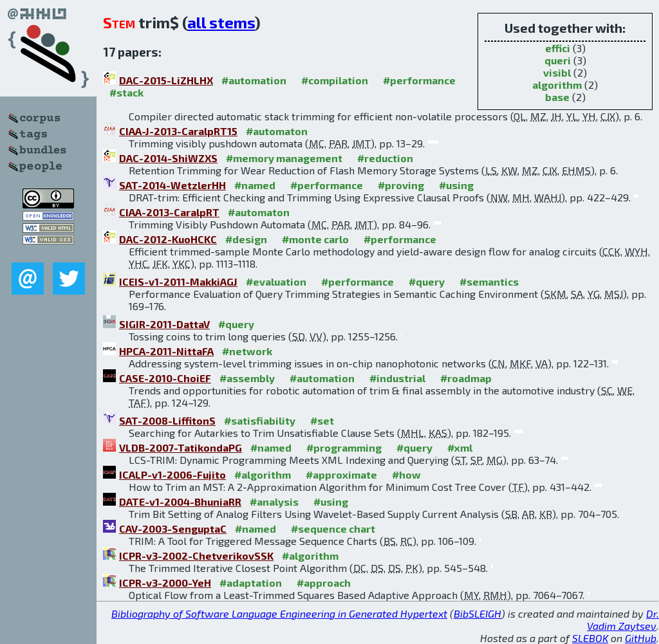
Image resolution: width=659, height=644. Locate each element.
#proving (401, 185)
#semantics (489, 281)
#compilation (335, 80)
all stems (221, 22)
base (557, 97)
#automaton (277, 131)
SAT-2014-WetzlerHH (172, 185)
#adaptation (251, 583)
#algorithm (263, 474)
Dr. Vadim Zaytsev (623, 620)
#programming (344, 447)
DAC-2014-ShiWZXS (168, 158)
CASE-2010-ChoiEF (165, 378)
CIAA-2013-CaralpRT (169, 212)
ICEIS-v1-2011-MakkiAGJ (178, 281)
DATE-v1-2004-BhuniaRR (180, 501)
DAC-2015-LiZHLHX (166, 80)
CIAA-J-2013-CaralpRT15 (178, 131)
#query (427, 281)
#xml (460, 447)
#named (255, 185)
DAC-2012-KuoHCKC (168, 239)
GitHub (641, 638)
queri (558, 60)
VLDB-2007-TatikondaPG (181, 447)
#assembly (247, 378)
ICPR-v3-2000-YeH (165, 583)
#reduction (385, 158)
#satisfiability (260, 420)
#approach (324, 583)
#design (246, 239)
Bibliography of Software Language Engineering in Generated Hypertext (279, 613)
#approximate (341, 474)
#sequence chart (333, 529)
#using (456, 185)
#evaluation (276, 281)
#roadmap (466, 378)
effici (558, 48)
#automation (254, 80)
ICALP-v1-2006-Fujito (172, 474)
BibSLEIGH (478, 613)
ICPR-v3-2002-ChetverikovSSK (196, 556)
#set (322, 420)
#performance (419, 80)
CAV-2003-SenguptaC (173, 529)
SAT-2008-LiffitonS (167, 420)
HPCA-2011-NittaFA (166, 351)
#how (406, 474)
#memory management (284, 158)
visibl (557, 72)
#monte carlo (315, 239)
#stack (126, 92)
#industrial (397, 378)
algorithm (557, 85)
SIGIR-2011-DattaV (164, 324)
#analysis (274, 501)
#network (247, 351)
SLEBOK (590, 638)
